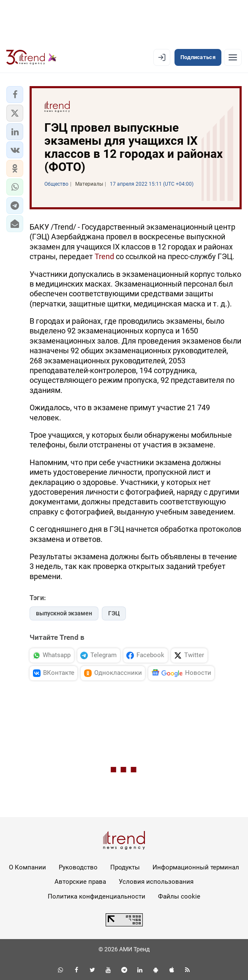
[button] (15, 95)
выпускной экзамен (64, 613)
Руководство (78, 867)
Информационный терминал (196, 867)
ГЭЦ (114, 613)
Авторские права (80, 882)
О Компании (27, 867)
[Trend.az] (31, 57)
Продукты (125, 867)
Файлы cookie (179, 896)
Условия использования (156, 882)
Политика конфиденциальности (97, 896)
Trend (104, 256)
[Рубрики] (233, 57)
